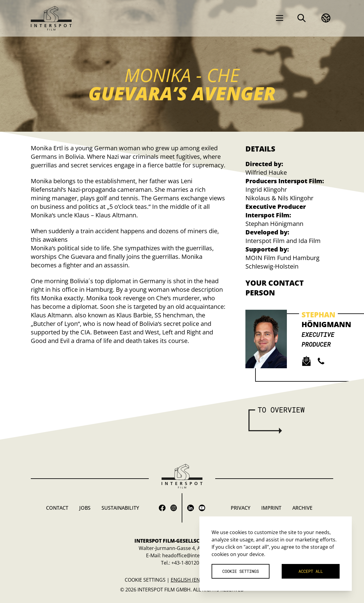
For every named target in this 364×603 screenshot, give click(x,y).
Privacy (241, 508)
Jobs (85, 508)
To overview (281, 410)
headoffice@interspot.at (190, 555)
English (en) (186, 580)
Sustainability (120, 508)
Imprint (271, 508)
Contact (57, 508)
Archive (302, 508)
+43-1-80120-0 (187, 563)
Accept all (311, 571)
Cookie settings (145, 580)
